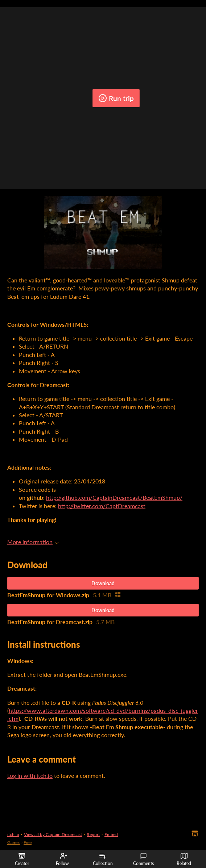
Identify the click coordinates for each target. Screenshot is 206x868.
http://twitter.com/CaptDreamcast (102, 506)
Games (14, 842)
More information (33, 542)
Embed (111, 834)
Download (103, 583)
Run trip (116, 98)
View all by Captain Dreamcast (53, 834)
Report (93, 834)
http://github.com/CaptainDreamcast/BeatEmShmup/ (114, 497)
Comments (143, 859)
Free (28, 842)
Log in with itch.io (30, 775)
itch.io (13, 834)
